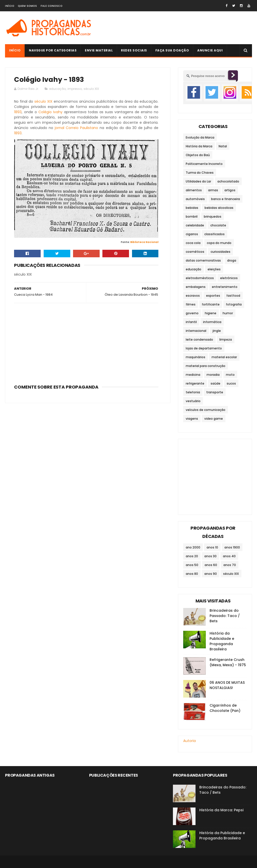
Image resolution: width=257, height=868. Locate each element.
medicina (193, 375)
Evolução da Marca (200, 137)
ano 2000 (193, 547)
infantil (191, 322)
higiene (211, 313)
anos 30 (210, 556)
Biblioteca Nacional (144, 242)
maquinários (196, 357)
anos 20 (192, 556)
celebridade (195, 225)
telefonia (193, 392)
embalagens (196, 287)
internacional (196, 331)
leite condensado (199, 339)
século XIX (91, 89)
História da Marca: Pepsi (221, 810)
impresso (75, 89)
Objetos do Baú (198, 155)
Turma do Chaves (200, 173)
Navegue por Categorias (53, 50)
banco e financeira (226, 199)
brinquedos (213, 216)
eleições (214, 269)
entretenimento (225, 287)
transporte (215, 392)
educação (57, 89)
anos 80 (192, 574)
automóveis (195, 199)
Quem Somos (27, 6)
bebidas (192, 208)
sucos (231, 383)
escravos (193, 296)
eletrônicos (229, 278)
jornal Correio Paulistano (76, 128)
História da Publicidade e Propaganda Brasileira (222, 641)
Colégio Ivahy (50, 112)
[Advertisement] (86, 342)
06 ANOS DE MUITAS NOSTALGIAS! (227, 685)
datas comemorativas (203, 260)
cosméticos (195, 252)
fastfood (233, 296)
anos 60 (211, 565)
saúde (215, 383)
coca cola (193, 243)
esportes (213, 296)
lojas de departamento (204, 348)
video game (214, 419)
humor (228, 313)
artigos (230, 190)
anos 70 (230, 565)
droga (232, 260)
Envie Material (99, 50)
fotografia (234, 304)
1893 (18, 112)
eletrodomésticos (200, 278)
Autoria (189, 741)
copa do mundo (219, 243)
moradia (213, 375)
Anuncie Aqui (210, 50)
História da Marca (199, 146)
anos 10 (212, 547)
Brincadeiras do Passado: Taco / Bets (225, 616)
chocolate (218, 225)
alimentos (194, 190)
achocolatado (228, 181)
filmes (191, 304)
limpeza (226, 339)
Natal (223, 146)
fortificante (211, 304)
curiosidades (220, 252)
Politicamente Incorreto (204, 164)
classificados (214, 234)
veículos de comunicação (206, 410)
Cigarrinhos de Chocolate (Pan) (225, 708)
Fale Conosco (51, 6)
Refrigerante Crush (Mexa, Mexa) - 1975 (228, 662)
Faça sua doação (172, 50)
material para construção (206, 366)
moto (230, 375)
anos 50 (192, 565)
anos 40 (229, 556)
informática (212, 322)
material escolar (224, 357)
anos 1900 (232, 547)
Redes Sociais (134, 50)
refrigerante (195, 383)
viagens (192, 419)
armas (213, 190)
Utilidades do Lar (198, 181)
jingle (217, 331)
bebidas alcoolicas (219, 208)
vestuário (193, 401)
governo (192, 313)
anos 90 (211, 574)
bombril (192, 216)
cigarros (192, 234)
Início (10, 6)
